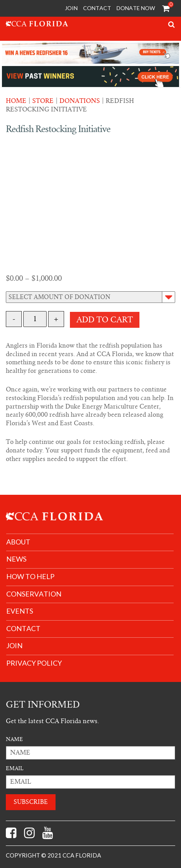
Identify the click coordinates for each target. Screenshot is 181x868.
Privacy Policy (34, 663)
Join (71, 8)
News (16, 559)
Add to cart (105, 320)
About (18, 542)
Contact (97, 8)
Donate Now (136, 8)
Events (20, 611)
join (14, 646)
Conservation (34, 594)
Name (14, 739)
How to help (30, 577)
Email (15, 768)
